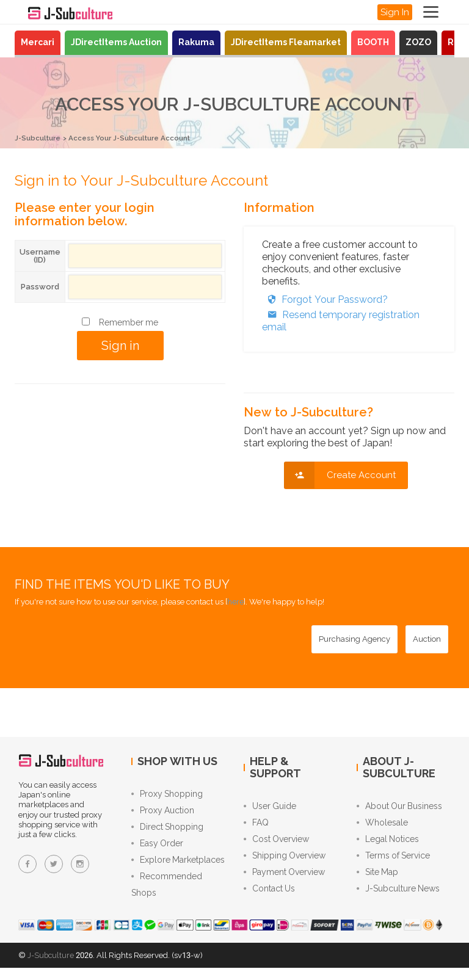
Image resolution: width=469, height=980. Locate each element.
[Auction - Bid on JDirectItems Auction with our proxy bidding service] (427, 639)
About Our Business (399, 807)
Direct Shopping (167, 831)
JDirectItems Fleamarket (286, 42)
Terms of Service (393, 862)
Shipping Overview (285, 862)
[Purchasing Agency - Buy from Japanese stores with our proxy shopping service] (354, 639)
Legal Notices (388, 843)
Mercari (38, 42)
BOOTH (373, 42)
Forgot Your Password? (325, 299)
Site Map (377, 880)
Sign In (395, 12)
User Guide (270, 807)
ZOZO (418, 42)
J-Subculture (40, 138)
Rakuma (196, 42)
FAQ (256, 825)
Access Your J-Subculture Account (144, 138)
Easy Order (157, 849)
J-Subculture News (398, 898)
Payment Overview (284, 880)
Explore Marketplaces (178, 868)
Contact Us (269, 898)
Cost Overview (276, 843)
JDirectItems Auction (116, 42)
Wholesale (382, 825)
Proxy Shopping (167, 794)
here (235, 601)
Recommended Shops (167, 895)
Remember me (129, 322)
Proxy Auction (163, 813)
